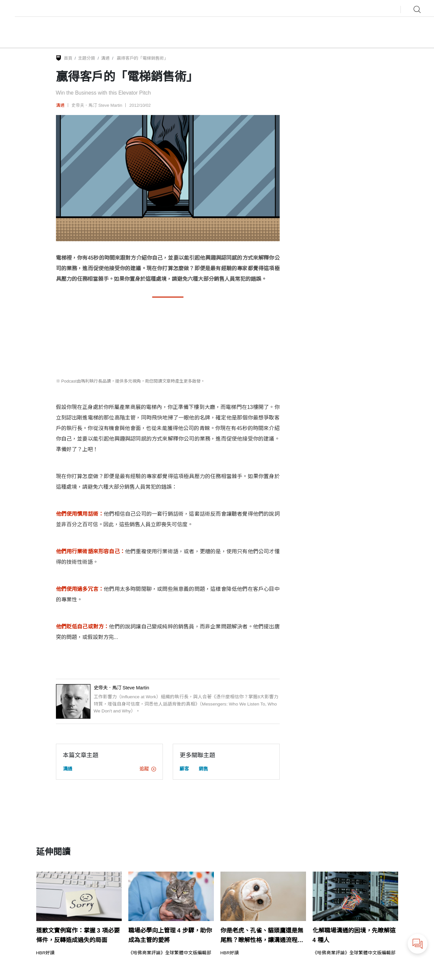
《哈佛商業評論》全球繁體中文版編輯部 (170, 953)
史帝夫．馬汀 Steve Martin (97, 105)
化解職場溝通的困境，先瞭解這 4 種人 (354, 935)
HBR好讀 (46, 953)
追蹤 (148, 769)
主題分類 (87, 58)
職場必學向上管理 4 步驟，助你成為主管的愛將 (170, 935)
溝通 (105, 58)
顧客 (184, 769)
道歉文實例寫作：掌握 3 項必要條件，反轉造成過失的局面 (78, 935)
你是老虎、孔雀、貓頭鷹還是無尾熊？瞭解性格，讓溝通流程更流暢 (262, 936)
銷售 (203, 769)
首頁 (68, 58)
